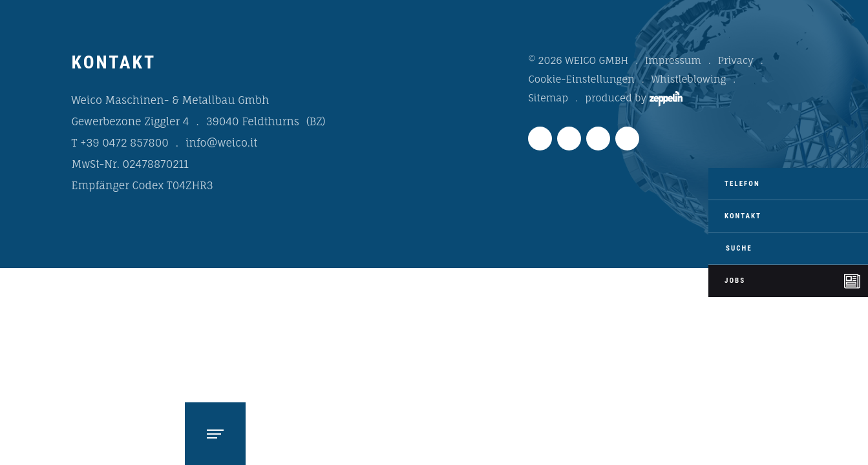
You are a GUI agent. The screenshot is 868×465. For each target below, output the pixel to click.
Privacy (736, 60)
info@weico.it (221, 143)
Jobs (735, 281)
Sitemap (548, 98)
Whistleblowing (689, 79)
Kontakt (743, 216)
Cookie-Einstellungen (581, 79)
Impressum (673, 60)
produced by (633, 99)
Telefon (742, 184)
